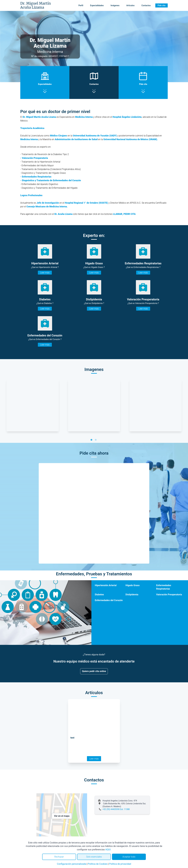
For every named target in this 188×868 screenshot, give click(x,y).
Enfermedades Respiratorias (164, 587)
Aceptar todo (129, 857)
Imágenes (115, 5)
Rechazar (59, 857)
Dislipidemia (132, 595)
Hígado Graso (133, 585)
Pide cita (162, 5)
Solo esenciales (94, 857)
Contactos (146, 5)
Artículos (130, 5)
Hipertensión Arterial (106, 585)
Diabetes (99, 595)
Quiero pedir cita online (94, 671)
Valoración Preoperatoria (169, 595)
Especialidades (97, 5)
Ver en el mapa (62, 816)
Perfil (81, 5)
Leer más (45, 273)
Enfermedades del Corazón (109, 600)
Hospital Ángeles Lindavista (127, 117)
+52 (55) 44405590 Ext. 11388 (116, 809)
